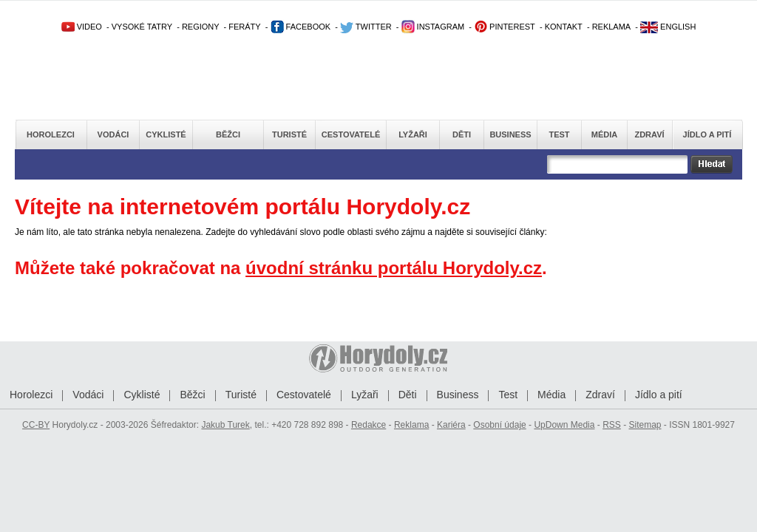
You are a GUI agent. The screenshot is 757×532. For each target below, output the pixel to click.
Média (604, 134)
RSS (612, 425)
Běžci (228, 134)
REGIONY (201, 27)
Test (559, 134)
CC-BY (36, 425)
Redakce (369, 425)
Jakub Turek (225, 425)
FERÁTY (244, 27)
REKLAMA (612, 27)
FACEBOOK (301, 27)
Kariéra (451, 425)
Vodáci (113, 134)
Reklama (411, 425)
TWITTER (366, 27)
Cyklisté (166, 134)
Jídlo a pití (707, 134)
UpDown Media (564, 425)
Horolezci (51, 134)
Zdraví (649, 134)
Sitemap (645, 425)
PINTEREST (505, 27)
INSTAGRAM (433, 27)
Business (510, 134)
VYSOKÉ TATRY (142, 27)
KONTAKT (564, 27)
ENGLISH (668, 27)
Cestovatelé (351, 134)
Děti (462, 134)
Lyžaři (413, 134)
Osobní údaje (499, 425)
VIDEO (82, 27)
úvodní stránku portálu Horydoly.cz (394, 268)
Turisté (289, 134)
